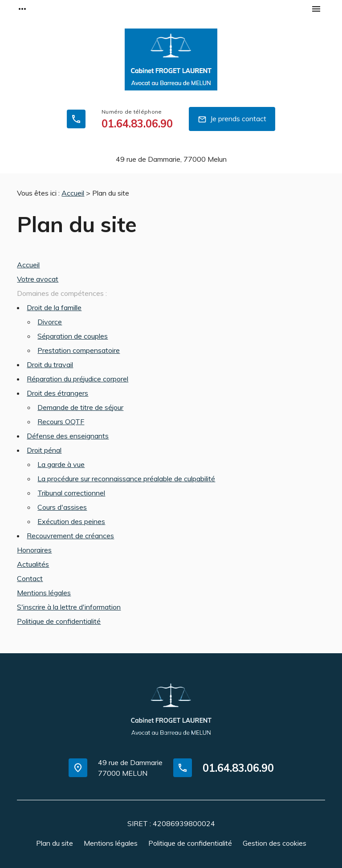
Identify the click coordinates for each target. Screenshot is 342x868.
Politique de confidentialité (59, 621)
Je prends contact (232, 119)
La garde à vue (61, 464)
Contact (30, 578)
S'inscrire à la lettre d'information (69, 607)
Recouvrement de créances (70, 536)
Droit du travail (50, 364)
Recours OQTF (61, 422)
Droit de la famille (54, 307)
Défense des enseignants (68, 436)
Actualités (33, 564)
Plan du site (55, 843)
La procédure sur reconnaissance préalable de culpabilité (126, 479)
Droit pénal (44, 450)
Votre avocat (38, 279)
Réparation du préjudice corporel (77, 379)
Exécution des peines (71, 521)
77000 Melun (171, 159)
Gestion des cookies (275, 843)
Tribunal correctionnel (71, 493)
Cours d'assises (62, 507)
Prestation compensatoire (79, 350)
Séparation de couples (73, 336)
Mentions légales (44, 593)
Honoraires (34, 550)
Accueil (73, 193)
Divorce (50, 322)
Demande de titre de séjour (80, 407)
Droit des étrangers (57, 393)
